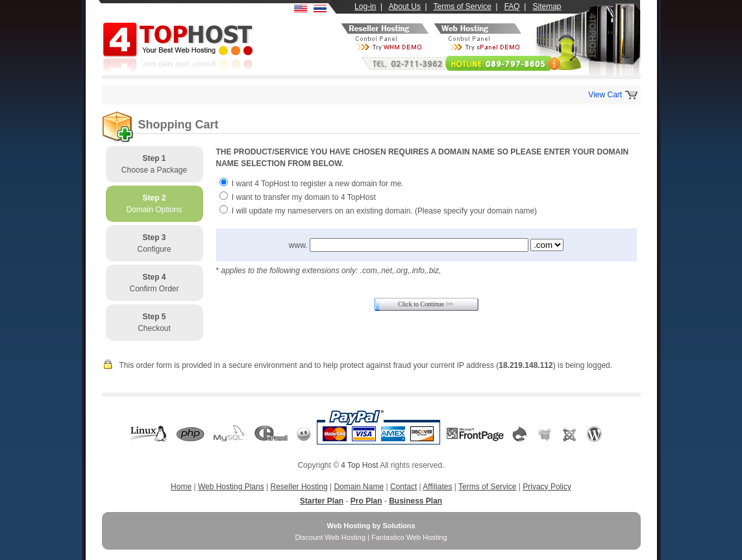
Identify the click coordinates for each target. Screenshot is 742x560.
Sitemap (547, 6)
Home (181, 487)
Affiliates (437, 487)
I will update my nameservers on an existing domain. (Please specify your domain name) (384, 211)
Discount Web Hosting (330, 537)
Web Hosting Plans (231, 487)
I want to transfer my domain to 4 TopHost (304, 197)
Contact (403, 487)
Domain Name (359, 487)
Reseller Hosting (299, 487)
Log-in (365, 6)
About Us (405, 6)
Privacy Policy (547, 487)
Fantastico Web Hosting (409, 537)
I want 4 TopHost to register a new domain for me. (318, 184)
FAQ (512, 6)
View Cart (605, 95)
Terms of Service (463, 6)
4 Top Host (359, 465)
